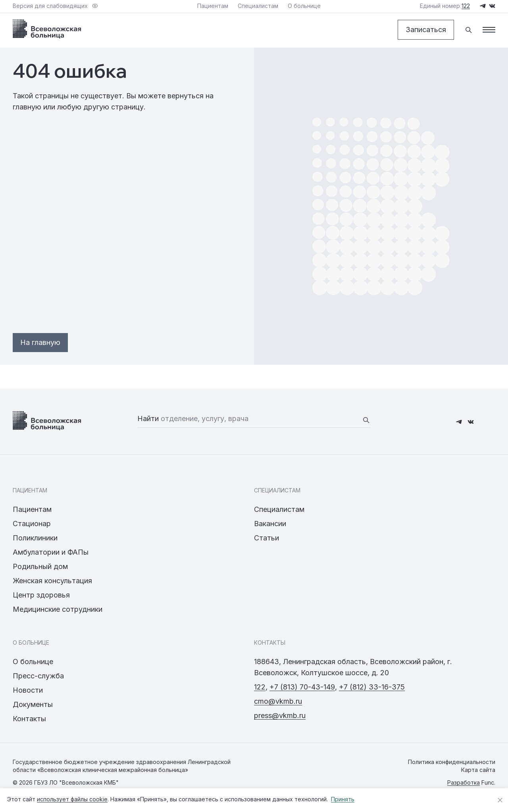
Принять (343, 799)
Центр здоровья (41, 595)
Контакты (29, 719)
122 (260, 687)
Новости (28, 690)
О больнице (33, 662)
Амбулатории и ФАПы (51, 552)
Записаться (426, 30)
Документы (33, 704)
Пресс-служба (38, 676)
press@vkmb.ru (280, 715)
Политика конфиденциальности (452, 762)
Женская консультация (52, 581)
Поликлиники (35, 538)
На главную (40, 342)
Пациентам (32, 509)
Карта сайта (478, 770)
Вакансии (270, 524)
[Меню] (489, 30)
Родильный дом (40, 566)
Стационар (32, 524)
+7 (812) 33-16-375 (372, 687)
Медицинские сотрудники (58, 609)
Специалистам (279, 509)
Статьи (267, 538)
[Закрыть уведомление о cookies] (500, 800)
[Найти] (366, 420)
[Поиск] (468, 30)
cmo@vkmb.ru (278, 701)
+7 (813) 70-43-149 (302, 687)
